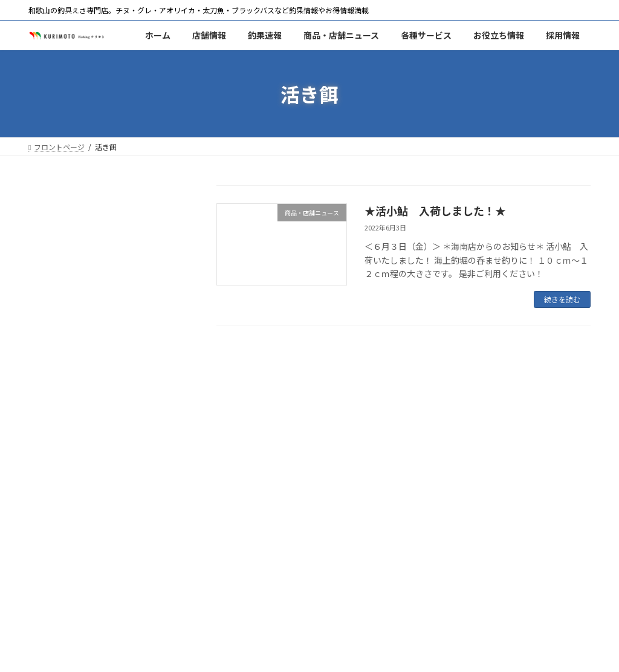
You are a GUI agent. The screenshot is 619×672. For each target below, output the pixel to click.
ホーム (51, 611)
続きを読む (562, 299)
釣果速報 (56, 286)
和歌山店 (56, 219)
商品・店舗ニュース (76, 308)
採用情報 (56, 465)
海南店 (51, 241)
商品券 (51, 376)
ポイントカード (68, 353)
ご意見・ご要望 (68, 488)
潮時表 (51, 532)
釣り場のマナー (68, 443)
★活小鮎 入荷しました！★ (435, 210)
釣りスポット (64, 398)
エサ (47, 331)
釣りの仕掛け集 (68, 420)
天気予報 (56, 555)
